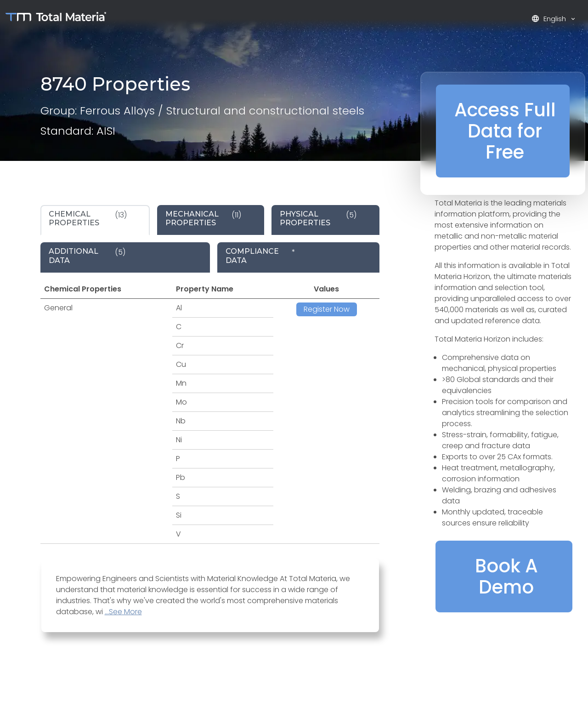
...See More (123, 612)
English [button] (550, 19)
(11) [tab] (203, 218)
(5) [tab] (318, 218)
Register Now (327, 309)
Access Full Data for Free (505, 131)
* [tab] (260, 256)
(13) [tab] (88, 218)
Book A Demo (506, 576)
